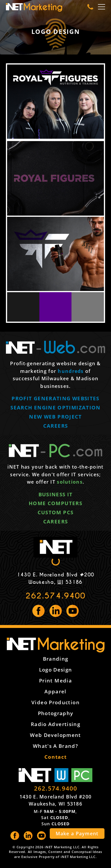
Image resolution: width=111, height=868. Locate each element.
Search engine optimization (55, 407)
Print (55, 681)
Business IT (56, 494)
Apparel (55, 691)
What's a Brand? (55, 746)
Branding (56, 659)
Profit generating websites (55, 398)
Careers (56, 426)
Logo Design (56, 670)
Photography (56, 713)
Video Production (55, 702)
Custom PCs (56, 512)
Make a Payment (77, 834)
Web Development (55, 735)
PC (82, 775)
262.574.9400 (55, 596)
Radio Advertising (55, 724)
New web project (55, 417)
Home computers (55, 503)
